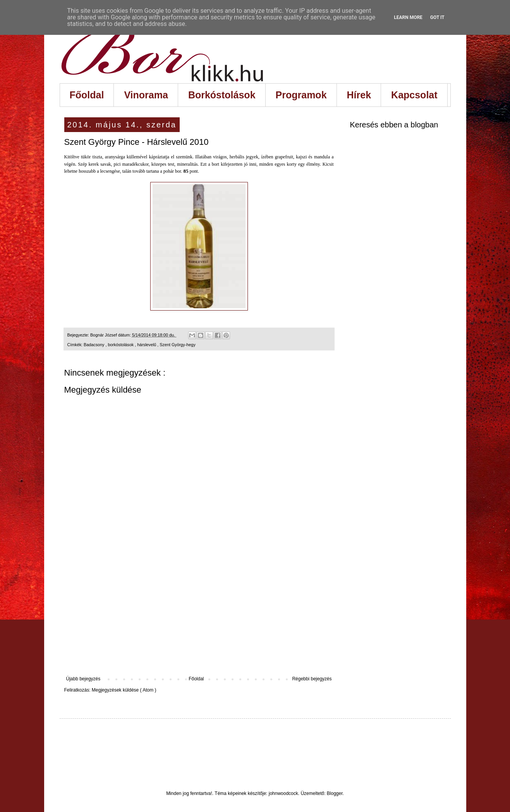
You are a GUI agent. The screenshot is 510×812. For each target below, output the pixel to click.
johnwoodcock (283, 793)
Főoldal (87, 95)
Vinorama (146, 95)
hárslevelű (147, 345)
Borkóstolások (222, 95)
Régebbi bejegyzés (312, 679)
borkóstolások (122, 345)
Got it (437, 17)
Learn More (408, 17)
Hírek (359, 95)
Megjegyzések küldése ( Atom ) (124, 690)
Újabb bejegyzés (83, 679)
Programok (301, 95)
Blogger (335, 793)
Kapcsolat (414, 95)
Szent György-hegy (177, 345)
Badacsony (94, 345)
